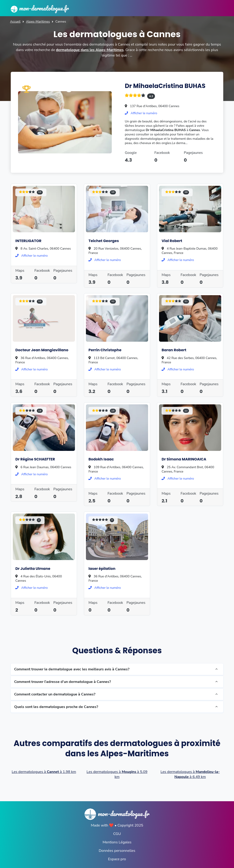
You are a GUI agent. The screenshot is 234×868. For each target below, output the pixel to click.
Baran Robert (174, 350)
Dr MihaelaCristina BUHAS (166, 86)
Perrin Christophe (105, 350)
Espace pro (117, 859)
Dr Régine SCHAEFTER (35, 459)
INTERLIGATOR (28, 240)
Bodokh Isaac (101, 459)
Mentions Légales (117, 842)
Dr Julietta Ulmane (33, 568)
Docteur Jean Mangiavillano (42, 350)
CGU (117, 833)
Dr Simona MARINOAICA (184, 459)
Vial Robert (172, 240)
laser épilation (102, 568)
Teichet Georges (104, 240)
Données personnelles (117, 850)
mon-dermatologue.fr (41, 8)
